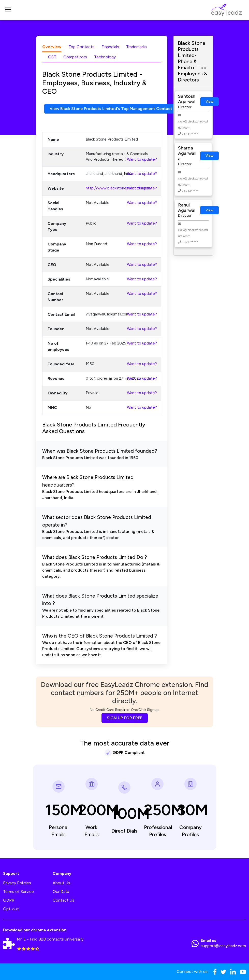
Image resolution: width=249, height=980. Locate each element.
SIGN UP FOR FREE (125, 718)
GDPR (9, 900)
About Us (61, 883)
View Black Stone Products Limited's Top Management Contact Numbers (120, 109)
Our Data (61, 892)
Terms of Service (18, 892)
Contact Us (63, 900)
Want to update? (142, 159)
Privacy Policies (17, 883)
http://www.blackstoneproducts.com (118, 188)
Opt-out (11, 909)
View (209, 101)
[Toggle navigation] (8, 10)
